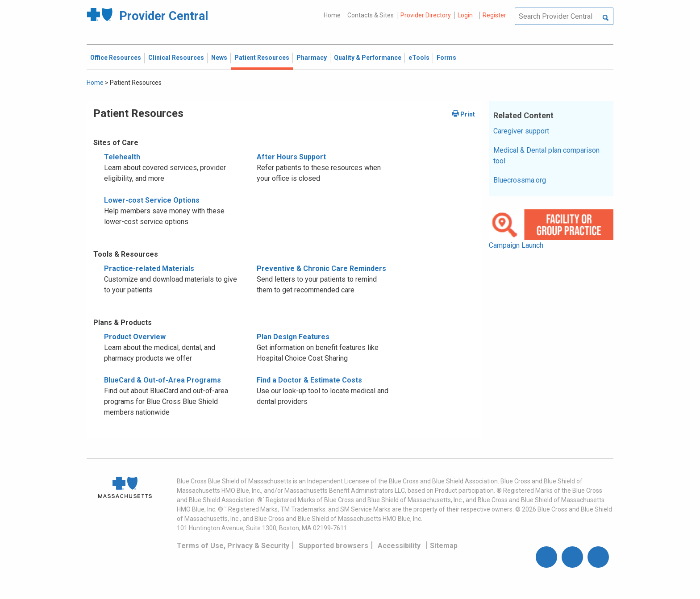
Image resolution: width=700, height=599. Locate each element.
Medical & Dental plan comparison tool (546, 156)
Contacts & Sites (371, 15)
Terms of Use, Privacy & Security (233, 546)
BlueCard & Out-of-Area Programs (162, 380)
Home (332, 15)
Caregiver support (521, 131)
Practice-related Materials (149, 268)
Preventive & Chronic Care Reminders (321, 268)
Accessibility (399, 546)
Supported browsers (333, 546)
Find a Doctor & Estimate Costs (309, 380)
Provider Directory (426, 15)
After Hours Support (291, 157)
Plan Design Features (293, 337)
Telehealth (122, 157)
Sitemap (444, 546)
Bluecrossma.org (520, 180)
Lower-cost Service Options (152, 200)
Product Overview (135, 337)
